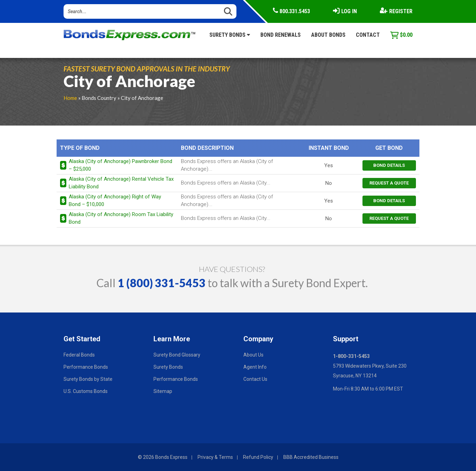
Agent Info (255, 367)
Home (70, 98)
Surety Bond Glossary (177, 355)
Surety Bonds (230, 35)
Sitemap (163, 391)
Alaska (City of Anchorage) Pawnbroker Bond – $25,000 (120, 165)
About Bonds (328, 35)
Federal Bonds (79, 355)
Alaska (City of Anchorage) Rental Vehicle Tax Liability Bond (121, 183)
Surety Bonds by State (88, 379)
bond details (389, 165)
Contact (368, 35)
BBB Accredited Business (311, 457)
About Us (253, 355)
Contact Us (255, 379)
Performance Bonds (86, 367)
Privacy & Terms (215, 457)
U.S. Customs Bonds (86, 391)
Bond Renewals (281, 35)
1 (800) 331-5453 (162, 283)
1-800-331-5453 (351, 356)
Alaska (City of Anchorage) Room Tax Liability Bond (121, 218)
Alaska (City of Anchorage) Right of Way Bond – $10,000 (115, 200)
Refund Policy (258, 457)
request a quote (389, 183)
